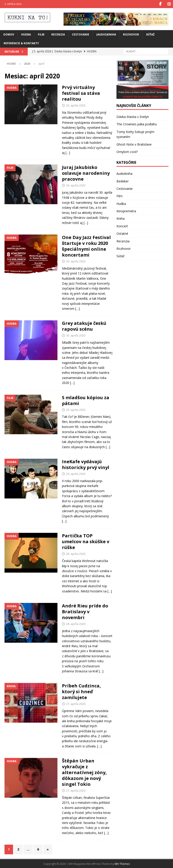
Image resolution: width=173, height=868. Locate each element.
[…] (68, 152)
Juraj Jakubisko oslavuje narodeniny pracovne (86, 173)
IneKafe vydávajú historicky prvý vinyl (86, 464)
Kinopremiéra (126, 211)
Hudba (26, 34)
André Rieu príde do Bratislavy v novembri (85, 611)
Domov (9, 34)
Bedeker (123, 181)
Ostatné (122, 233)
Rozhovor (131, 34)
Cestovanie (81, 34)
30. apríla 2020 (76, 105)
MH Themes (122, 864)
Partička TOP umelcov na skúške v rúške (86, 541)
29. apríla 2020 (76, 410)
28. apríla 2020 (76, 554)
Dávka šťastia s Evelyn (133, 116)
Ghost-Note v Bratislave (134, 144)
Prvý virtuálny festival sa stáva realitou (81, 93)
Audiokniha (124, 173)
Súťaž (150, 34)
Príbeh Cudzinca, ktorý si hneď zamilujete (81, 691)
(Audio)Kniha (106, 34)
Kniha (121, 218)
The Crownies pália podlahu (137, 124)
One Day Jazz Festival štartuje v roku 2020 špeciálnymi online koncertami (86, 246)
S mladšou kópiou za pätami (86, 400)
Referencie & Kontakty (21, 43)
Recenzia (58, 34)
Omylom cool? (127, 152)
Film (41, 34)
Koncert (122, 226)
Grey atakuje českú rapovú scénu (84, 326)
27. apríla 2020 (76, 704)
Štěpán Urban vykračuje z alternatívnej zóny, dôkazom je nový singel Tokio (84, 772)
